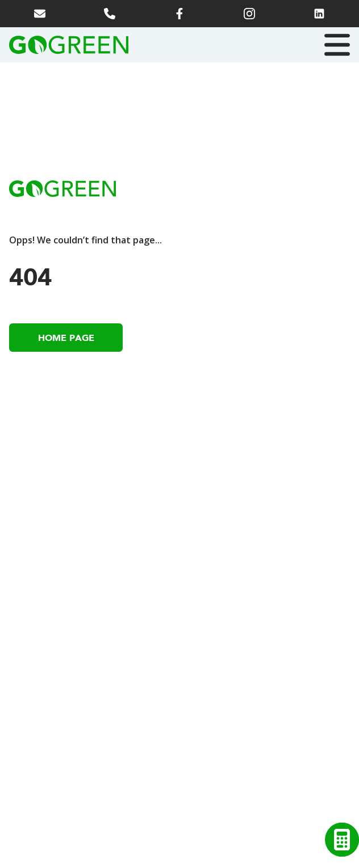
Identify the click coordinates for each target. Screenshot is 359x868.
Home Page (66, 338)
